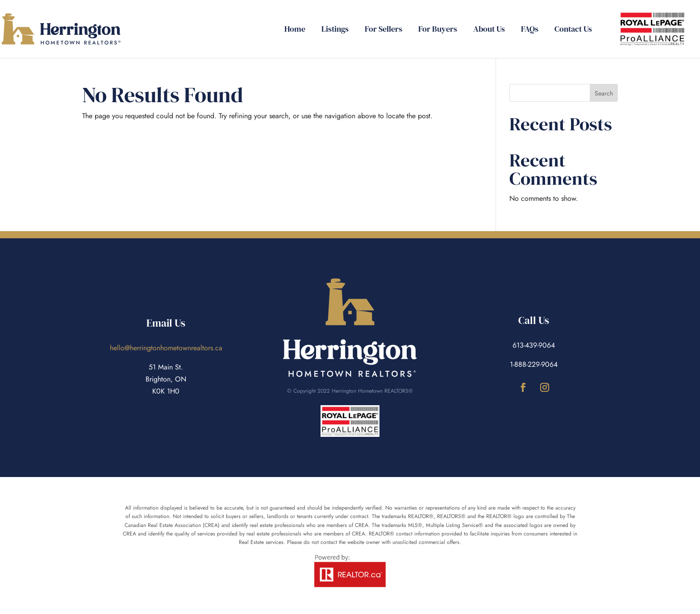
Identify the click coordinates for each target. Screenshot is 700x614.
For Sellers (383, 30)
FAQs (530, 30)
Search (604, 93)
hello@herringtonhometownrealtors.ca (166, 348)
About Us (489, 30)
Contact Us (573, 30)
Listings (335, 30)
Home (295, 30)
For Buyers (438, 30)
